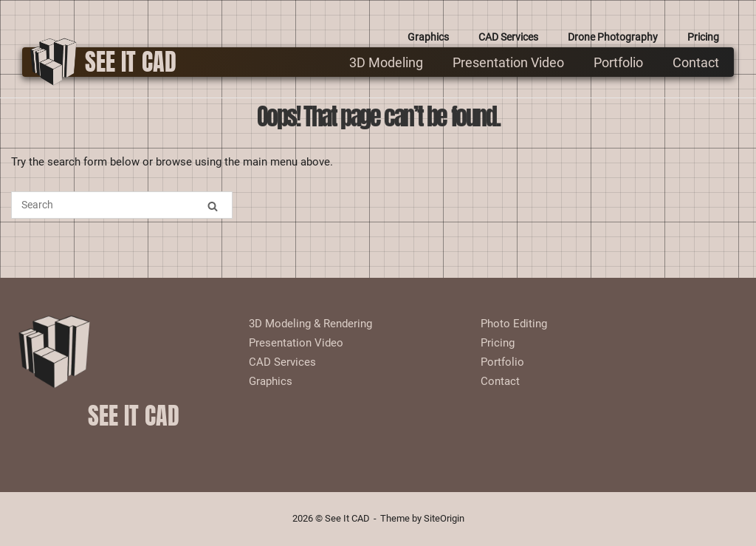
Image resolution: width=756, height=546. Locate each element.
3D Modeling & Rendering (310, 324)
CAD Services (508, 37)
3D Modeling (386, 62)
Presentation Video (508, 62)
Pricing (703, 37)
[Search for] (122, 205)
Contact (696, 62)
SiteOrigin (444, 518)
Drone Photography (613, 37)
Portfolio (618, 62)
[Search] (213, 206)
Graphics (428, 37)
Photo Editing (514, 324)
